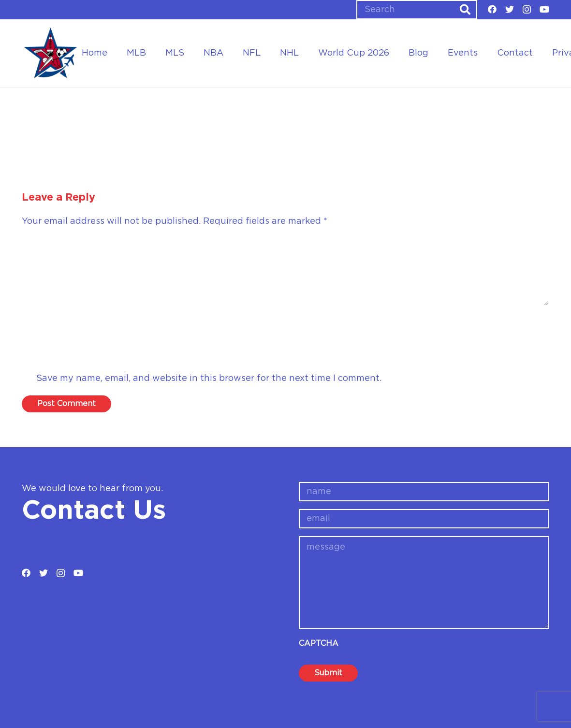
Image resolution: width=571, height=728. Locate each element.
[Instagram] (527, 10)
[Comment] (285, 272)
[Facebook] (492, 9)
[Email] (285, 353)
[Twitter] (510, 9)
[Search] (417, 10)
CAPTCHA (319, 643)
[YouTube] (544, 9)
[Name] (285, 325)
